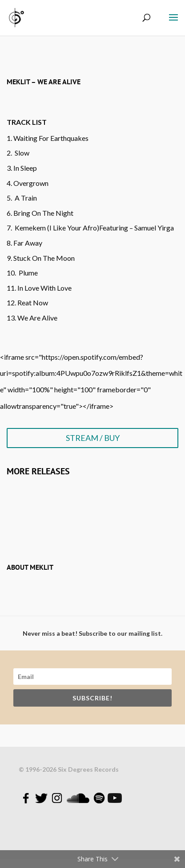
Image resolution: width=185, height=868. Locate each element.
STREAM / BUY (93, 438)
